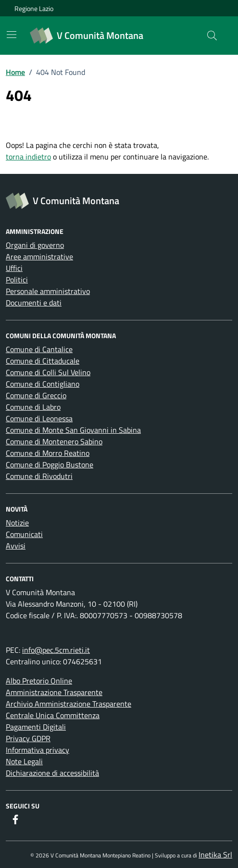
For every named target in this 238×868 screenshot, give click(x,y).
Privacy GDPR (28, 738)
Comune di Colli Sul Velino (48, 372)
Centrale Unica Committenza (53, 715)
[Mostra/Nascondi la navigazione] (12, 35)
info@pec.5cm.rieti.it (56, 650)
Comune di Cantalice (39, 349)
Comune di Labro (33, 407)
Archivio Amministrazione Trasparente (69, 704)
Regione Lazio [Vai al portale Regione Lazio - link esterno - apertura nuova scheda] (34, 8)
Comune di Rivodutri (39, 476)
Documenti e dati (34, 303)
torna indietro (28, 157)
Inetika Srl (215, 855)
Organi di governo (35, 245)
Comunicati (24, 534)
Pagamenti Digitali (36, 727)
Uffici (14, 268)
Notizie (17, 523)
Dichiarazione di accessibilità (52, 773)
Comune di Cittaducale (43, 361)
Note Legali (24, 761)
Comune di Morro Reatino (48, 453)
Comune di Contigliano (43, 384)
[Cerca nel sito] (212, 36)
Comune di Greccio (36, 395)
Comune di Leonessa (39, 418)
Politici (17, 280)
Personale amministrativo (48, 291)
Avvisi (16, 546)
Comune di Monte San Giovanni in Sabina (73, 430)
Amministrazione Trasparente (54, 692)
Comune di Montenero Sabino (54, 441)
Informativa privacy (38, 750)
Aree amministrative (39, 257)
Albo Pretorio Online (39, 681)
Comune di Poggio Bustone (50, 465)
